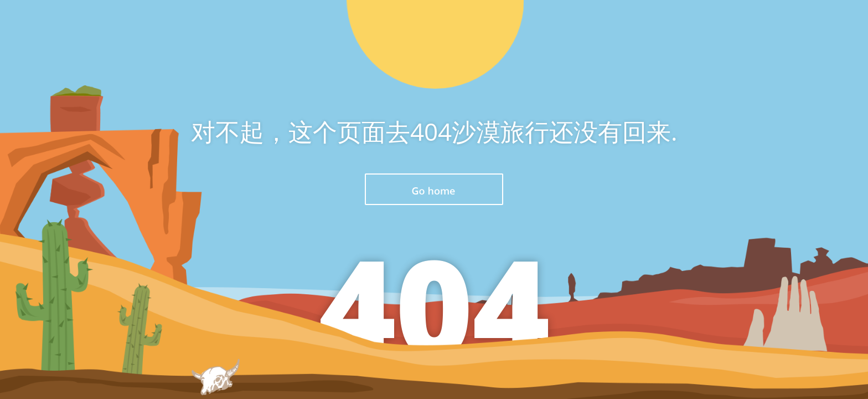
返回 (434, 189)
